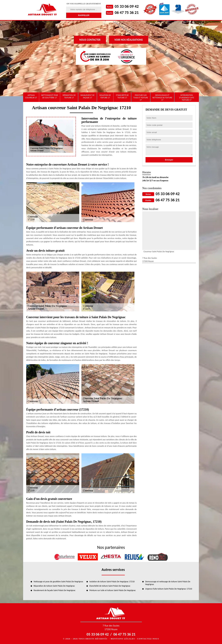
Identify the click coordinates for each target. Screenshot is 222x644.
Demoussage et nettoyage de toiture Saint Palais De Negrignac (168, 583)
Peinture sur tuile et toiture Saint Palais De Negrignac (113, 590)
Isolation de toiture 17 (105, 96)
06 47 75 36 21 (127, 12)
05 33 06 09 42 (127, 6)
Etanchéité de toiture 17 (122, 96)
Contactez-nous (148, 639)
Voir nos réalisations (129, 40)
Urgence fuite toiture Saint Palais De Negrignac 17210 (169, 589)
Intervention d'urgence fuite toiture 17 (187, 97)
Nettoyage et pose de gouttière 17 (50, 96)
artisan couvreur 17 (31, 96)
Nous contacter (90, 40)
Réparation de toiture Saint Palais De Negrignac (54, 586)
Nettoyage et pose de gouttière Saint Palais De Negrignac (58, 582)
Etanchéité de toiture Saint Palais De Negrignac (110, 586)
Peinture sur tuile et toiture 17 (141, 97)
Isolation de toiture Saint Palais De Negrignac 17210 (112, 582)
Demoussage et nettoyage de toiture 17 (162, 97)
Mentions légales (123, 639)
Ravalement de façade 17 (88, 96)
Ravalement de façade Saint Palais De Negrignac (54, 590)
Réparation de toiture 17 (69, 96)
